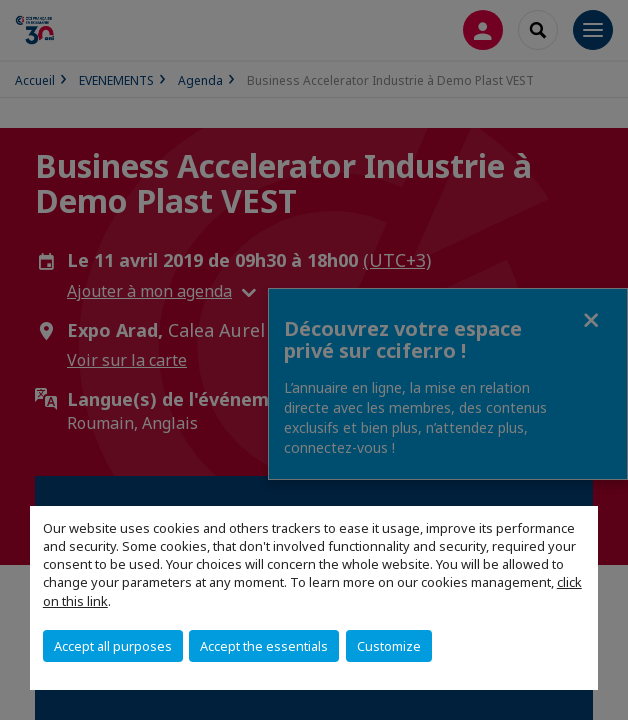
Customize (389, 646)
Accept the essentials (264, 646)
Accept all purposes (113, 646)
